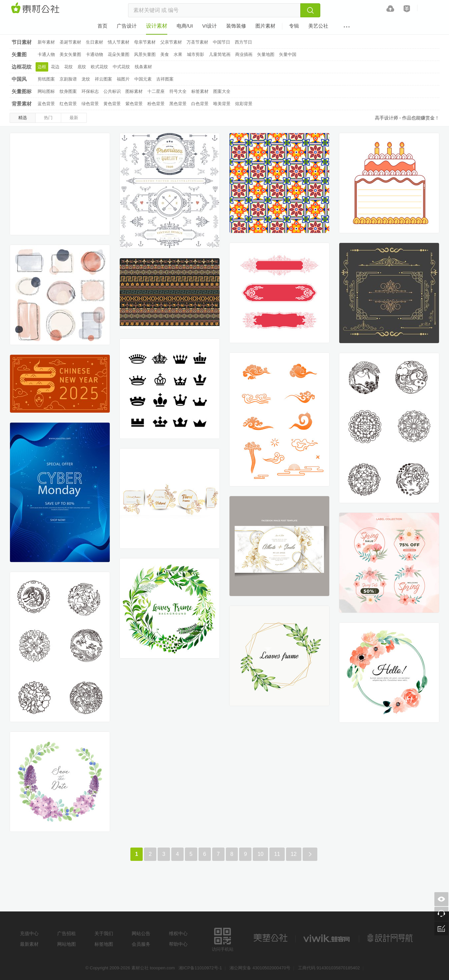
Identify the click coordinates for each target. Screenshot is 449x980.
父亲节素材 (171, 42)
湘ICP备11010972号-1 (200, 968)
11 (277, 854)
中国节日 (222, 42)
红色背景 (68, 104)
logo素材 (327, 938)
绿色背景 (90, 104)
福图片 (123, 79)
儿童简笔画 (220, 54)
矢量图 (19, 54)
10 (260, 854)
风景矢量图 (145, 54)
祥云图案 (103, 79)
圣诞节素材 (70, 42)
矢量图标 (22, 91)
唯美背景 (222, 104)
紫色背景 (134, 104)
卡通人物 (46, 54)
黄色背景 (112, 104)
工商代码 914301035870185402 (329, 968)
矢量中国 (288, 54)
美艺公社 (270, 938)
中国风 (19, 79)
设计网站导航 (391, 938)
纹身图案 (68, 91)
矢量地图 (266, 54)
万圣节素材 (197, 42)
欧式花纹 (99, 67)
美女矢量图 (70, 54)
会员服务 (141, 944)
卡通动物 (94, 54)
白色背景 (200, 104)
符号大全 (178, 91)
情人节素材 (119, 42)
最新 (74, 118)
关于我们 (104, 933)
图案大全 (222, 91)
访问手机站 (223, 939)
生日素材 (94, 42)
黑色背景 (178, 104)
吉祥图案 (165, 79)
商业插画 (244, 54)
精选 (23, 118)
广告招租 (67, 933)
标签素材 (200, 91)
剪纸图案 (46, 79)
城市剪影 (196, 54)
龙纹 (86, 79)
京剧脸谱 (68, 79)
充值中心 (29, 933)
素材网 (36, 8)
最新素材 (29, 944)
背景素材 (22, 104)
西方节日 (243, 42)
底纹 (82, 67)
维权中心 (178, 933)
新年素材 (46, 42)
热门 (48, 118)
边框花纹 (22, 67)
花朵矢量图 (119, 54)
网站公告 (141, 933)
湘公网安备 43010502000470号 (260, 968)
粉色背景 (156, 104)
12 (294, 854)
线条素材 (143, 67)
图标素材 (134, 91)
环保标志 (90, 91)
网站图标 (46, 91)
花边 (55, 67)
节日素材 (22, 42)
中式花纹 (121, 67)
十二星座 (156, 91)
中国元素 (143, 79)
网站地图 (67, 944)
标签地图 (104, 944)
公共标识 (112, 91)
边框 (42, 67)
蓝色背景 (46, 104)
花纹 (69, 67)
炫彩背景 (244, 104)
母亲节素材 (145, 42)
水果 (178, 54)
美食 (165, 54)
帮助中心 (178, 944)
